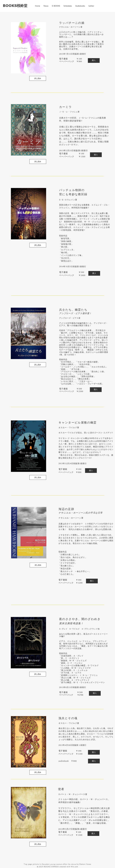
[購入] (94, 60)
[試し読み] (38, 78)
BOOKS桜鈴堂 (15, 5)
